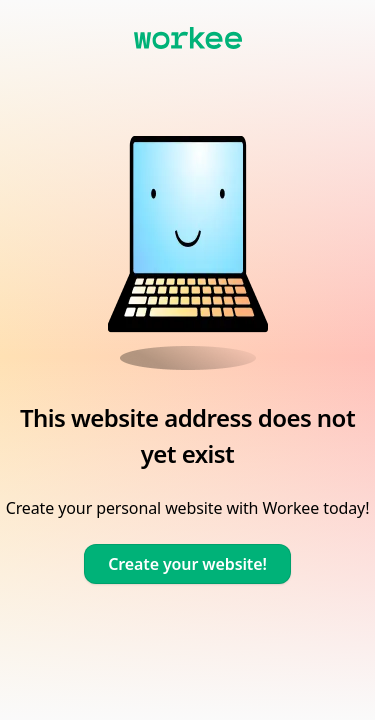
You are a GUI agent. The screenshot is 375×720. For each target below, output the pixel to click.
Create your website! (187, 564)
